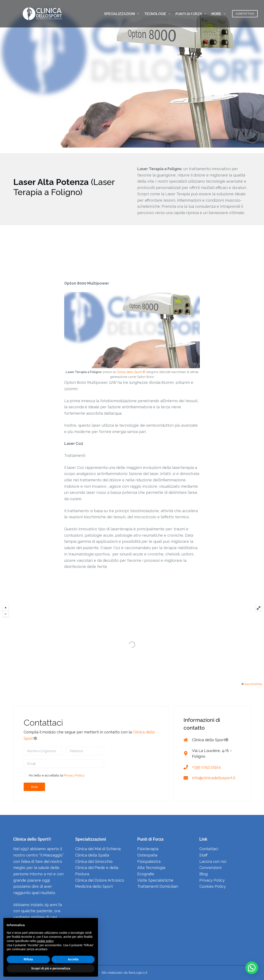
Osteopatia (147, 855)
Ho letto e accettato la (57, 775)
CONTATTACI (245, 14)
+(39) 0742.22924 (206, 767)
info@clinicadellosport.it (214, 778)
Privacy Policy (74, 775)
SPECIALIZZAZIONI (122, 14)
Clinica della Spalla (92, 855)
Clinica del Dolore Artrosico (100, 880)
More (219, 14)
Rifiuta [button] (28, 959)
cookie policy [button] (45, 941)
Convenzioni (210, 868)
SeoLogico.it (138, 973)
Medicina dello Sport (94, 886)
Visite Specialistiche (155, 880)
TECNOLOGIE (158, 14)
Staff (203, 855)
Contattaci (209, 849)
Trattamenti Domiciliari (158, 886)
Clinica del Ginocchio (94, 861)
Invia (34, 787)
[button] (252, 968)
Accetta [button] (73, 959)
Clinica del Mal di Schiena (98, 849)
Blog (203, 874)
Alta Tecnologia (151, 868)
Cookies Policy (213, 886)
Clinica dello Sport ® (131, 372)
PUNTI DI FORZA (192, 14)
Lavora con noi (213, 861)
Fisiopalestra (149, 861)
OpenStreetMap (253, 684)
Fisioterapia (148, 849)
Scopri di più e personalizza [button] (51, 968)
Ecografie (146, 874)
